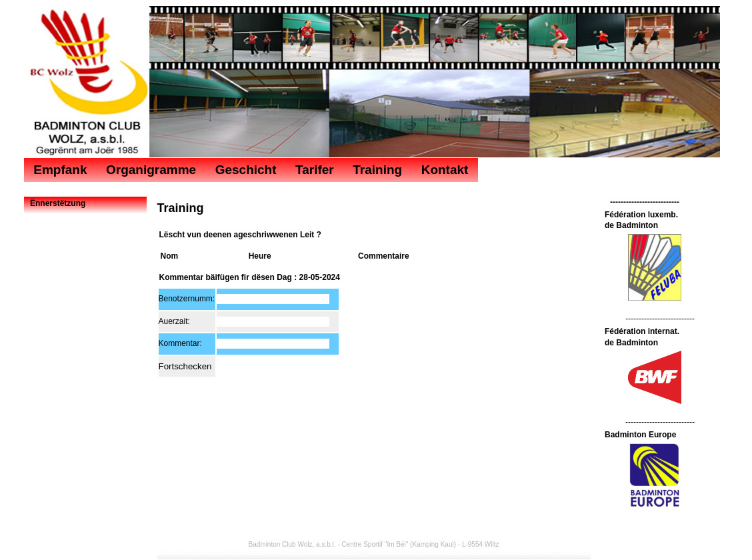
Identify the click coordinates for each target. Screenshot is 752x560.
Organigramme (151, 170)
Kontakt (445, 170)
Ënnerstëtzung (58, 203)
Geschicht (246, 170)
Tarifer (315, 170)
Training (377, 170)
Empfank (60, 170)
